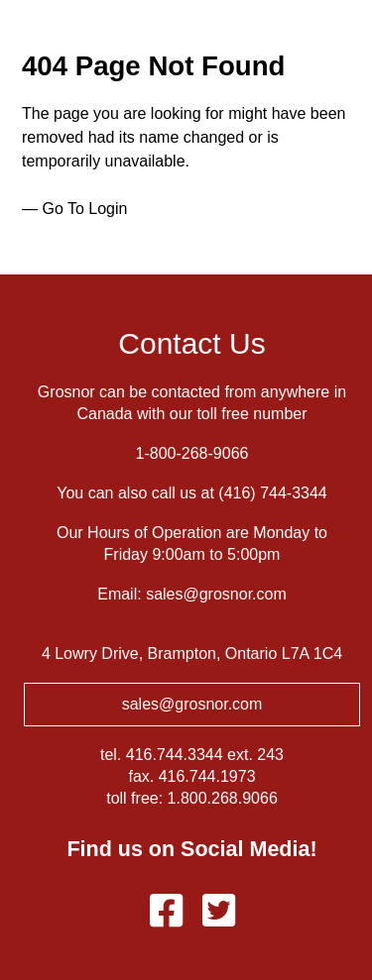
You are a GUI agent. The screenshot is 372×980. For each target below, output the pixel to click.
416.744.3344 (175, 755)
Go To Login (84, 209)
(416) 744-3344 (272, 493)
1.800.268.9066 (223, 798)
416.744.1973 (207, 776)
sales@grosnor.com (216, 594)
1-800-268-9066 (192, 453)
